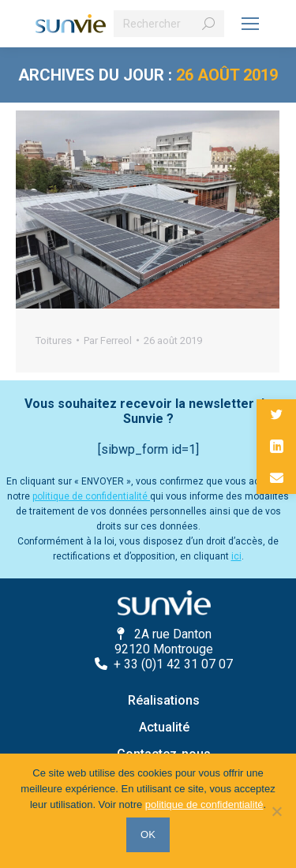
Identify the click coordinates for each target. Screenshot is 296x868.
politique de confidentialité (91, 496)
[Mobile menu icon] (250, 24)
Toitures (54, 340)
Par (108, 340)
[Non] (276, 811)
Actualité (164, 727)
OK (148, 834)
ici (236, 556)
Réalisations (164, 700)
